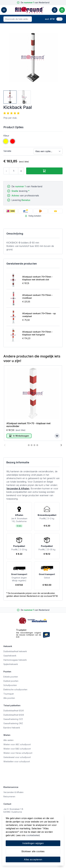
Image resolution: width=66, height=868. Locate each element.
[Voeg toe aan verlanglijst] (57, 436)
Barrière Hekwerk (12, 728)
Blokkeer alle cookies (33, 851)
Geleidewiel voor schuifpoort (17, 757)
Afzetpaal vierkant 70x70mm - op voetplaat (39, 315)
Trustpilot (21, 630)
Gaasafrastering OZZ (13, 719)
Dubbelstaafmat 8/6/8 (14, 715)
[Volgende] (61, 445)
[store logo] (29, 10)
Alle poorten (9, 698)
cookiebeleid (33, 835)
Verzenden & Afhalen (18, 488)
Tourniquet (9, 694)
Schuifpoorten (10, 685)
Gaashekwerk (10, 656)
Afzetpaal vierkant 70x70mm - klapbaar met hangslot (37, 333)
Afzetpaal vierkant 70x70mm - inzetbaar (37, 296)
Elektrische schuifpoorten (15, 689)
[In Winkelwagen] (19, 436)
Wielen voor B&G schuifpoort (17, 749)
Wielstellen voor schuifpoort (17, 761)
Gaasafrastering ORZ (13, 723)
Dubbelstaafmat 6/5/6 (14, 711)
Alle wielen (8, 740)
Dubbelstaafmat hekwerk (15, 651)
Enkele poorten (11, 677)
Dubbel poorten (11, 681)
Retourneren (9, 796)
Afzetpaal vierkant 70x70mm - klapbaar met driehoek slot (37, 278)
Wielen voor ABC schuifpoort (17, 744)
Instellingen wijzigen (33, 843)
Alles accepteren (33, 859)
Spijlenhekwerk (11, 664)
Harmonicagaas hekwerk (15, 660)
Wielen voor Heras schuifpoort (18, 753)
